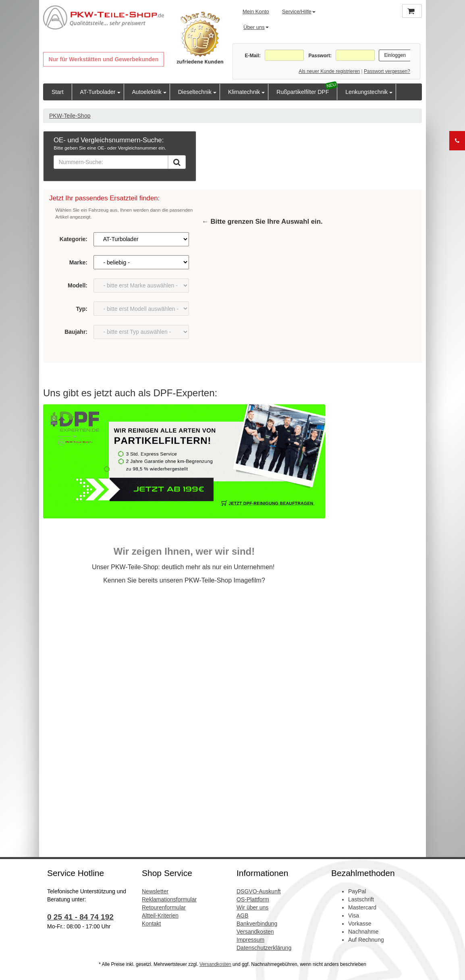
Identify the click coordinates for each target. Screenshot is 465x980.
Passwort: (320, 56)
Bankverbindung (257, 924)
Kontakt (151, 924)
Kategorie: (74, 239)
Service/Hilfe (299, 11)
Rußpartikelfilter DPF (303, 92)
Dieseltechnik (195, 92)
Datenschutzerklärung (264, 948)
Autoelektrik (147, 92)
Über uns (256, 27)
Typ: (82, 309)
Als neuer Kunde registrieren (329, 71)
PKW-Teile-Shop (70, 116)
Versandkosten (255, 932)
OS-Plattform (253, 899)
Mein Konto (256, 11)
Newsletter (155, 891)
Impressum (250, 940)
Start (58, 92)
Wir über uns (252, 907)
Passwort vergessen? (387, 71)
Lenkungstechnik (366, 92)
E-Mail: (252, 56)
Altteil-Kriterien (160, 915)
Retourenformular (164, 907)
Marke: (78, 262)
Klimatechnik (244, 92)
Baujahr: (76, 332)
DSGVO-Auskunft (259, 891)
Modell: (78, 285)
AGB (243, 915)
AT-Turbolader (98, 92)
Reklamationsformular (169, 899)
